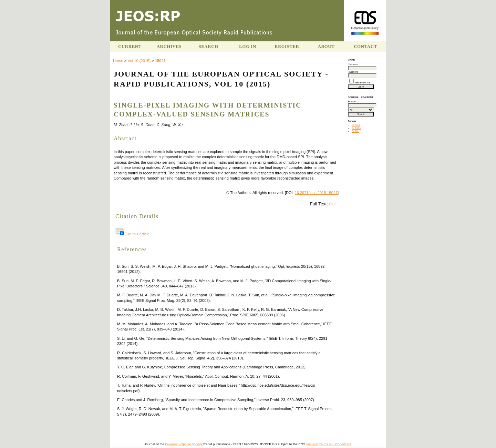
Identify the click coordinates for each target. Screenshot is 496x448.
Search (208, 47)
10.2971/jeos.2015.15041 (316, 193)
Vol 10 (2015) (139, 61)
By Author (356, 128)
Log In (248, 47)
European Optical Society (184, 444)
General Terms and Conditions (328, 444)
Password (353, 72)
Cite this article (132, 234)
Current (130, 47)
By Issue (356, 125)
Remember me (363, 83)
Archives (169, 47)
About (326, 47)
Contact (365, 47)
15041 (160, 61)
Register (287, 47)
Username (353, 64)
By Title (355, 131)
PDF (333, 204)
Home (118, 61)
